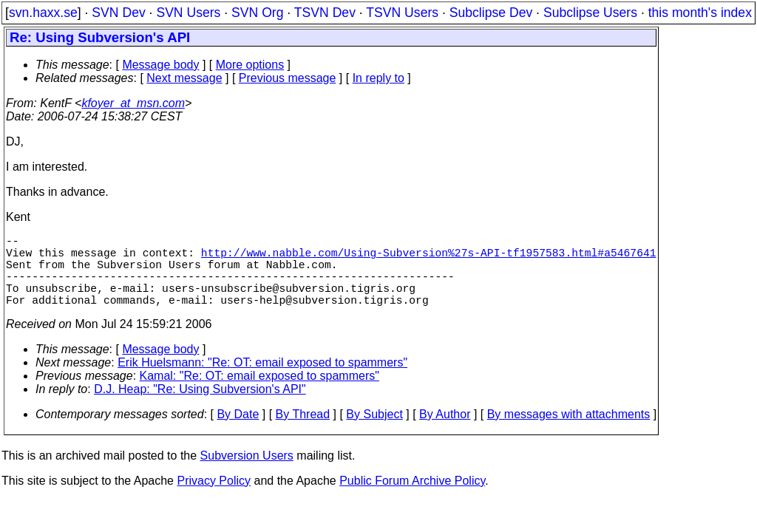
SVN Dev (118, 13)
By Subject (374, 432)
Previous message (288, 78)
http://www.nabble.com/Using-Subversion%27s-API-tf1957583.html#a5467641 (429, 258)
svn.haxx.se (43, 13)
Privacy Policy (214, 498)
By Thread (303, 432)
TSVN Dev (325, 13)
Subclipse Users (590, 13)
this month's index (700, 13)
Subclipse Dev (491, 13)
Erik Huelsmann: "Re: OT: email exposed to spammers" (262, 380)
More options (250, 65)
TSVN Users (402, 13)
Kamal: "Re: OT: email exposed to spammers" (259, 393)
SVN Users (188, 13)
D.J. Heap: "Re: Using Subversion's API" (200, 407)
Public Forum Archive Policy (412, 498)
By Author (445, 432)
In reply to (378, 78)
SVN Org (257, 13)
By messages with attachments (569, 432)
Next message (184, 78)
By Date (238, 432)
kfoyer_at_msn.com (133, 103)
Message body (160, 65)
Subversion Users (247, 473)
